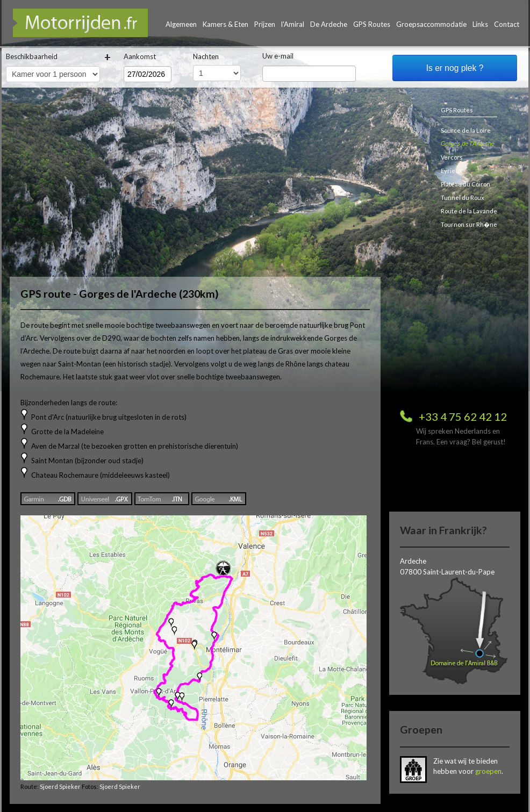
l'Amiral (293, 24)
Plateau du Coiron (465, 184)
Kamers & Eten (225, 24)
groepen (488, 771)
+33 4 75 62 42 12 (463, 416)
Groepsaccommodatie (431, 24)
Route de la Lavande (469, 211)
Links (480, 24)
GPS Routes (372, 24)
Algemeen (181, 24)
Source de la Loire (466, 130)
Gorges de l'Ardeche (468, 143)
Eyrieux (452, 171)
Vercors (452, 157)
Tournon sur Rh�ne (469, 224)
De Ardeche (329, 24)
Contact (507, 24)
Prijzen (265, 24)
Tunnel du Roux (463, 197)
